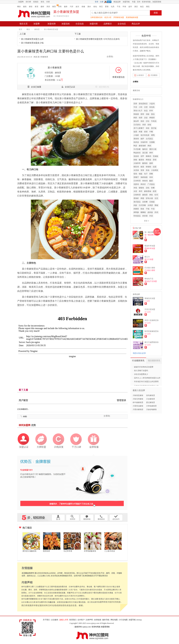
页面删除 (154, 75)
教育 (54, 7)
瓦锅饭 (155, 156)
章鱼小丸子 (138, 111)
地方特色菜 (145, 135)
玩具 (113, 7)
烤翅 (142, 198)
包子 (146, 174)
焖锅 (135, 160)
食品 (142, 7)
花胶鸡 (136, 184)
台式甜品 (149, 139)
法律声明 (89, 620)
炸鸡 (156, 212)
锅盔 (141, 174)
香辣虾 (136, 198)
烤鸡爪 (143, 184)
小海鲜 (136, 135)
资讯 (42, 2)
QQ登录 (108, 2)
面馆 (142, 114)
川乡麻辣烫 (151, 399)
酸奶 (151, 181)
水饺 (135, 191)
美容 (48, 7)
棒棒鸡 (148, 156)
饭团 (135, 132)
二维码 (125, 57)
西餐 (151, 174)
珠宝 (101, 7)
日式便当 (137, 125)
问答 (48, 2)
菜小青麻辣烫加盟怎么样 (32, 39)
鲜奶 (135, 118)
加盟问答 (94, 24)
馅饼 (141, 118)
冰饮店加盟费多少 (141, 374)
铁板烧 (136, 114)
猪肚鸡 (136, 167)
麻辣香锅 (148, 191)
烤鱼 (151, 195)
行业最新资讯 (138, 361)
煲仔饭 (154, 128)
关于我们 (46, 620)
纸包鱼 (152, 107)
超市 (130, 7)
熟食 (142, 209)
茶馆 (155, 160)
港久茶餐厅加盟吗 (141, 371)
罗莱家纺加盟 (119, 17)
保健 (83, 7)
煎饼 (135, 104)
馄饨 (135, 174)
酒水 (89, 7)
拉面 (155, 167)
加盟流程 (66, 24)
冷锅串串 (144, 142)
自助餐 (145, 202)
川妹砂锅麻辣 (151, 409)
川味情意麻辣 (138, 395)
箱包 (95, 7)
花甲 (142, 156)
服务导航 (106, 620)
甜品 (153, 114)
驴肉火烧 (149, 198)
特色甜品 (137, 216)
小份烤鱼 (155, 170)
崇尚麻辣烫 (151, 395)
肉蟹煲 (136, 209)
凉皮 (146, 118)
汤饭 (148, 114)
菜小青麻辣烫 (43, 57)
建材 (42, 7)
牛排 (135, 107)
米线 (135, 188)
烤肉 (149, 146)
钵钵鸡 (145, 181)
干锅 (148, 209)
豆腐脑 (152, 142)
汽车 (72, 7)
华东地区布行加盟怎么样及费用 (146, 382)
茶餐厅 (136, 177)
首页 (20, 29)
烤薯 (141, 132)
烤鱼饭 (148, 160)
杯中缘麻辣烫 (138, 402)
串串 (151, 177)
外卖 (151, 216)
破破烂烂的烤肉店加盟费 (144, 367)
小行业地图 (123, 620)
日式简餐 (142, 205)
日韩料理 (137, 195)
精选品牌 (117, 2)
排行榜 (28, 2)
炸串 (151, 111)
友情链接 (98, 620)
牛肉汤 (154, 121)
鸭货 (135, 146)
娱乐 (77, 7)
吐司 (156, 195)
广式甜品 (151, 184)
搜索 (156, 13)
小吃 (141, 107)
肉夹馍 (145, 216)
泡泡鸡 (136, 156)
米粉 (148, 128)
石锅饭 (152, 202)
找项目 (36, 2)
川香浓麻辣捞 (138, 409)
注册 (102, 2)
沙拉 (148, 121)
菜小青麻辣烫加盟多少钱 (32, 43)
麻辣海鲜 (142, 146)
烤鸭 (153, 135)
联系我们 (73, 620)
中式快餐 (137, 149)
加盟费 (37, 24)
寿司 (141, 191)
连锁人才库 (64, 620)
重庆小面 (153, 149)
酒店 (136, 7)
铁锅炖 (148, 167)
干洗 (119, 7)
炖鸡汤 (136, 142)
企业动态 (122, 24)
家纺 (31, 7)
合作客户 (81, 620)
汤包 (148, 188)
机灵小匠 (108, 17)
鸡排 (144, 125)
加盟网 (21, 2)
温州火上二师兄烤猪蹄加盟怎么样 (147, 378)
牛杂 (153, 209)
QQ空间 (117, 57)
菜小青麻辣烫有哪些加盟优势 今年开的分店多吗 (98, 39)
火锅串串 (137, 163)
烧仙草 (136, 121)
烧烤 (151, 163)
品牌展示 (108, 24)
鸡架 (135, 205)
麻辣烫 (37, 29)
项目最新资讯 (154, 361)
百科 (139, 2)
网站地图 (114, 620)
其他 (148, 170)
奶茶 (155, 191)
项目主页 (24, 24)
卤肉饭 (150, 212)
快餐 (153, 188)
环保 (124, 7)
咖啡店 (145, 149)
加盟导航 (126, 2)
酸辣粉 (145, 163)
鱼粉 (142, 121)
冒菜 (142, 170)
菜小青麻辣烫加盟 (51, 29)
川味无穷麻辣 (138, 399)
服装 (25, 7)
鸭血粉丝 (137, 153)
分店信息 (80, 24)
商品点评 (136, 24)
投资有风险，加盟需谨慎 (152, 2)
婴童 (107, 7)
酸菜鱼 (141, 160)
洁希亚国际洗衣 (96, 17)
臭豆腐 (145, 153)
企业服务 (55, 620)
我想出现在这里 (139, 353)
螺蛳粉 (143, 212)
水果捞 (150, 205)
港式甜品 (137, 202)
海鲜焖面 (144, 177)
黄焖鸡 (136, 139)
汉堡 (146, 107)
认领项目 (140, 75)
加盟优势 (52, 24)
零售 (60, 7)
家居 (37, 7)
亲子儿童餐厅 (139, 128)
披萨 (142, 139)
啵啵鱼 (141, 188)
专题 (134, 2)
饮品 (146, 111)
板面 (142, 167)
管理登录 (121, 400)
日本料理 (137, 181)
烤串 (151, 153)
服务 (66, 7)
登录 (97, 2)
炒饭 (149, 125)
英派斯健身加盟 (132, 17)
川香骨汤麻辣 (138, 406)
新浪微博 (121, 57)
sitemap (139, 620)
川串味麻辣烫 (151, 406)
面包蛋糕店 (143, 104)
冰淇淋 (136, 170)
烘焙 (146, 132)
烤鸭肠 (136, 212)
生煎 (156, 198)
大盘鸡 (152, 104)
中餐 (151, 132)
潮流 (148, 7)
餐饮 (19, 7)
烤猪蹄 (152, 118)
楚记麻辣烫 (151, 402)
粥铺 (156, 205)
